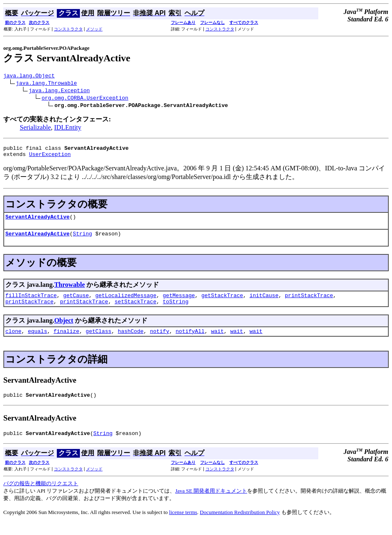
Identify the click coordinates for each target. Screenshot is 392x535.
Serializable (35, 129)
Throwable (70, 291)
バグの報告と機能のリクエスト (41, 496)
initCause (264, 302)
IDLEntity (68, 129)
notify (160, 341)
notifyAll (190, 341)
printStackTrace (309, 302)
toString (175, 310)
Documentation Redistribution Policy (240, 525)
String (83, 240)
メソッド (94, 29)
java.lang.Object (29, 77)
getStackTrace (222, 302)
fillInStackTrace (31, 302)
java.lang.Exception (59, 91)
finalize (66, 341)
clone (13, 341)
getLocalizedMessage (126, 302)
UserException (50, 158)
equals (38, 341)
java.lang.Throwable (47, 84)
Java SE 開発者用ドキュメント (211, 503)
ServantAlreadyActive (37, 221)
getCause (76, 302)
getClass (98, 341)
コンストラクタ (68, 29)
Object (64, 329)
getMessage (179, 302)
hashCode (131, 341)
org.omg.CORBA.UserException (85, 99)
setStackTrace (135, 310)
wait (217, 341)
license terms (183, 525)
